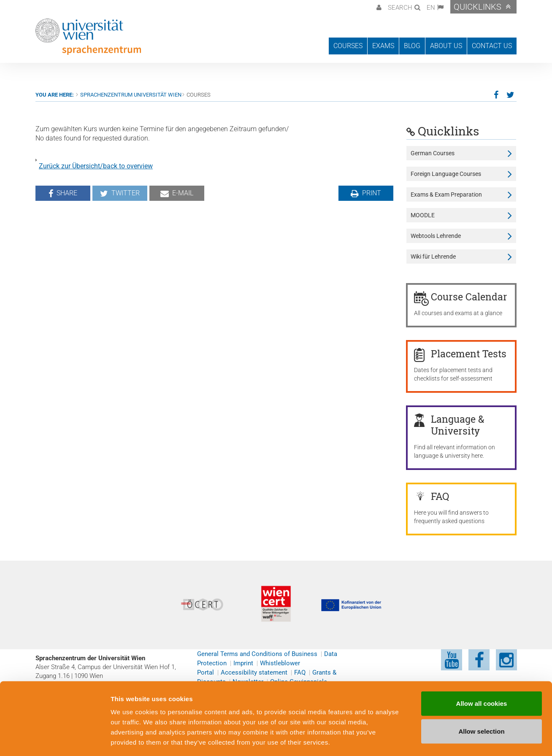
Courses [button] (348, 46)
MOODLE (423, 215)
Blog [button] (412, 46)
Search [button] (400, 8)
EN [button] (431, 8)
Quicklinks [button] (478, 7)
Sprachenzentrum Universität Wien (131, 95)
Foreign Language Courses (446, 174)
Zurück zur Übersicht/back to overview (96, 166)
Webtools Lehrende (436, 236)
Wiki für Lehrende (433, 256)
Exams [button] (383, 46)
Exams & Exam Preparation (446, 194)
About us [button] (446, 46)
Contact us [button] (492, 46)
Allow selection (481, 694)
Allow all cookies (482, 666)
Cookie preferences (453, 739)
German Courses (433, 153)
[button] (378, 7)
